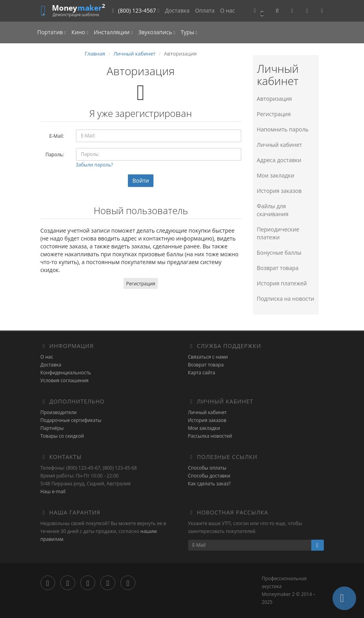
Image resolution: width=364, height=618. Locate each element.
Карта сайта (202, 373)
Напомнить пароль (283, 129)
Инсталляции (113, 32)
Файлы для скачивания (273, 210)
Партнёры (52, 428)
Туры (189, 32)
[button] (259, 11)
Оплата (205, 10)
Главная (95, 54)
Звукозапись (157, 32)
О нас (227, 10)
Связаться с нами (208, 357)
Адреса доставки (279, 160)
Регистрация (141, 284)
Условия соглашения (65, 380)
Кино (80, 32)
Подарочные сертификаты (71, 420)
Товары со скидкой (62, 436)
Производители (59, 412)
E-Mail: (56, 136)
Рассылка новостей (210, 436)
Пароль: (55, 154)
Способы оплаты (207, 468)
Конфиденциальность (66, 373)
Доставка (177, 10)
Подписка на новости (286, 299)
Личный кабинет (134, 54)
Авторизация (274, 99)
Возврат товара (278, 268)
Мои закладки (276, 175)
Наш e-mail (53, 491)
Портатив (52, 32)
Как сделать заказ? (209, 484)
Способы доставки (209, 476)
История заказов (279, 191)
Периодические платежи (278, 233)
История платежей (282, 283)
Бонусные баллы (279, 253)
